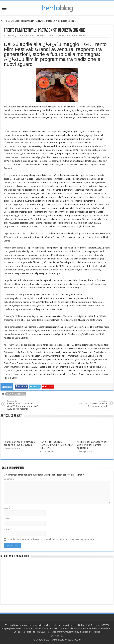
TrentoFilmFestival (78, 36)
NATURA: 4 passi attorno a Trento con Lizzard (90, 404)
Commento (9, 479)
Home (5, 21)
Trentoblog (11, 36)
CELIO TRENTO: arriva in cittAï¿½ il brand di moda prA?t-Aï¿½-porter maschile (24, 405)
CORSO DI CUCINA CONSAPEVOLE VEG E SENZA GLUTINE (57, 445)
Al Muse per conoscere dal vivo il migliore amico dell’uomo (92, 445)
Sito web (8, 529)
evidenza (15, 21)
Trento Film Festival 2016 (59, 36)
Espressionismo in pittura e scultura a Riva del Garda (20, 443)
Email (7, 519)
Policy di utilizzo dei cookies (87, 632)
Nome (8, 508)
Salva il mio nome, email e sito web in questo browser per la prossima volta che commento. (51, 539)
